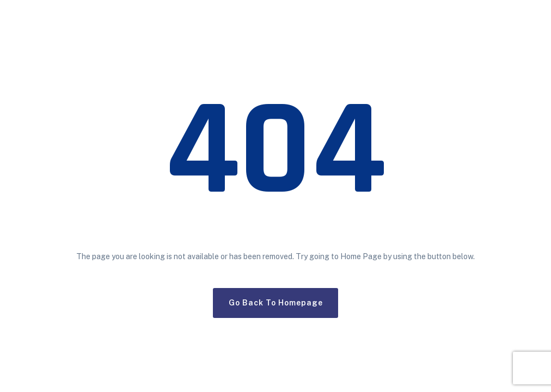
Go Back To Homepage (276, 303)
